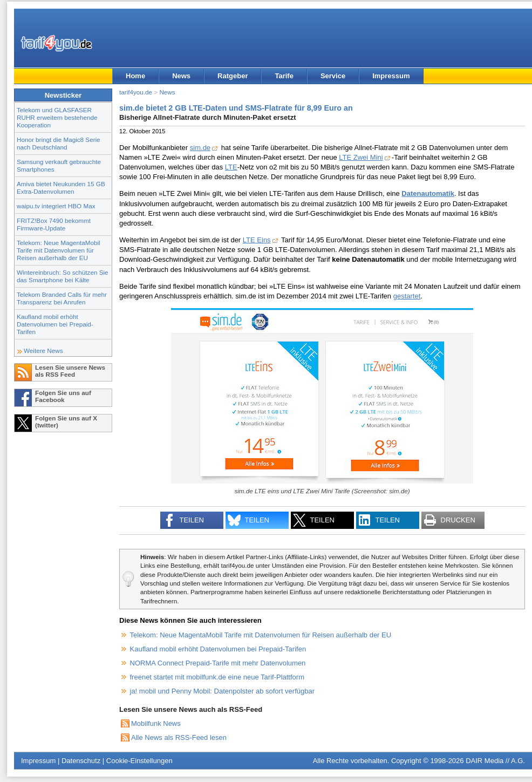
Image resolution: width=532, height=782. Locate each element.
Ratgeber (233, 76)
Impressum (391, 76)
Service (333, 76)
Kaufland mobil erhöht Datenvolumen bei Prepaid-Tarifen (55, 324)
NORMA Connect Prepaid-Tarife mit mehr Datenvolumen (218, 663)
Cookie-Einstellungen (139, 761)
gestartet (407, 296)
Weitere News (43, 351)
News (181, 76)
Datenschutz (81, 761)
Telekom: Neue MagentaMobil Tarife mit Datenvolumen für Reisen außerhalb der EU (59, 250)
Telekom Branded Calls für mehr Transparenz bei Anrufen (62, 298)
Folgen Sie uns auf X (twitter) (66, 421)
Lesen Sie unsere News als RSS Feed (70, 371)
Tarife (284, 76)
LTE (231, 167)
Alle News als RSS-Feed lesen (179, 737)
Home (135, 76)
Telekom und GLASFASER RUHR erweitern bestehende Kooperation (57, 117)
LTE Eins (257, 240)
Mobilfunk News (156, 723)
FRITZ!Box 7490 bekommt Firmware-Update (54, 224)
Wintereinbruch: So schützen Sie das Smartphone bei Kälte (63, 276)
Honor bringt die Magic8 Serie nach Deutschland (59, 143)
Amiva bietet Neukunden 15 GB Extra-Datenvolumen (61, 188)
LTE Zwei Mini (361, 157)
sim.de (200, 148)
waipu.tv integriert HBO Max (56, 206)
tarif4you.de (136, 92)
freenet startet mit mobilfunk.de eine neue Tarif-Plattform (217, 677)
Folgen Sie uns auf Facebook (63, 396)
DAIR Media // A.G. (495, 761)
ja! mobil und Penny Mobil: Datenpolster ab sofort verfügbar (223, 691)
